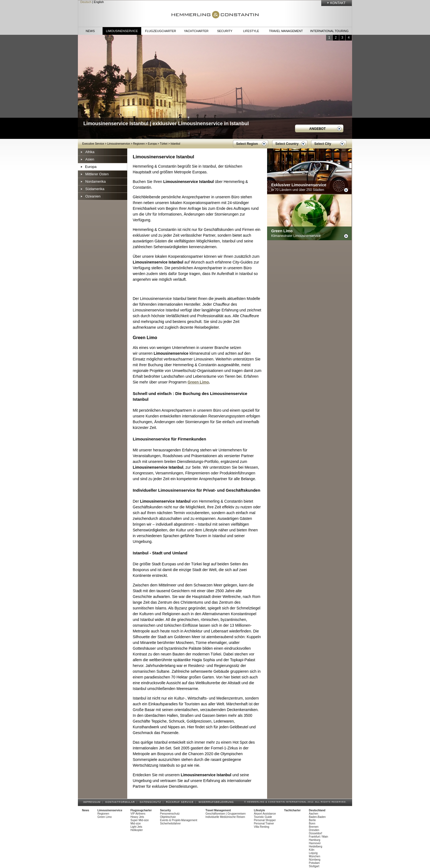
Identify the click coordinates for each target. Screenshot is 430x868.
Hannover (315, 843)
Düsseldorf (315, 833)
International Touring (329, 31)
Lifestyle (251, 31)
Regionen (139, 144)
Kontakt (338, 3)
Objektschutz (168, 817)
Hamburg (314, 840)
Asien (90, 159)
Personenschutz (170, 814)
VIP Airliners (138, 814)
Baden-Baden (317, 817)
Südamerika (95, 189)
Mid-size (136, 823)
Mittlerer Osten (97, 174)
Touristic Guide (263, 817)
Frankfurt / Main (318, 837)
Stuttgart (314, 866)
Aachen (313, 814)
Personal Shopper (265, 820)
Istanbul (175, 144)
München (314, 856)
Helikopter (137, 830)
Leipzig (313, 853)
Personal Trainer (264, 823)
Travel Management (286, 31)
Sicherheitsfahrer (171, 823)
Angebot (318, 129)
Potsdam (314, 863)
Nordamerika (95, 181)
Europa (152, 144)
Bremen (314, 827)
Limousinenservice (122, 31)
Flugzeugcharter (161, 31)
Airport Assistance (265, 814)
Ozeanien (93, 196)
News (90, 31)
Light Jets (136, 827)
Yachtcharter (196, 31)
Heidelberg (315, 846)
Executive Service (93, 144)
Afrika (90, 152)
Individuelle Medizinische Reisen (225, 817)
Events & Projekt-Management (179, 820)
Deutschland (317, 810)
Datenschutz (151, 802)
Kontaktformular (121, 802)
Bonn (312, 823)
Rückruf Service (181, 802)
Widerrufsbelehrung (217, 802)
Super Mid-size (140, 820)
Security (225, 31)
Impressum (93, 802)
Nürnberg (315, 860)
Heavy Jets (137, 817)
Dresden (314, 830)
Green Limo (198, 382)
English (99, 2)
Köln (312, 850)
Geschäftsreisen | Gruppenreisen (226, 814)
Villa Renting (262, 827)
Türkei (164, 144)
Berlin (312, 820)
